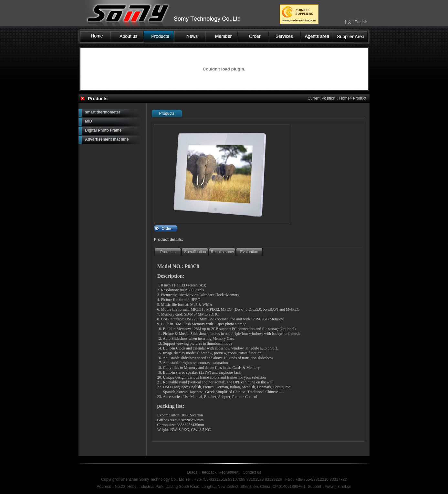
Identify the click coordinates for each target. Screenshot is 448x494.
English (361, 22)
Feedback (208, 472)
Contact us (251, 472)
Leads (192, 472)
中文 (348, 22)
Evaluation (249, 252)
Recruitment (229, 472)
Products (168, 252)
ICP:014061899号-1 (288, 487)
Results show (222, 252)
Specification (195, 252)
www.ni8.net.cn (338, 487)
